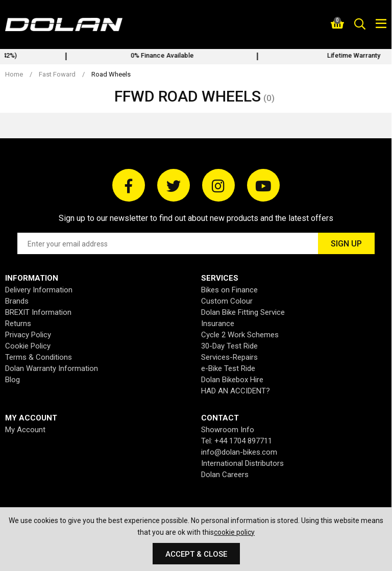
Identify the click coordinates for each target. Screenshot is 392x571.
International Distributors (242, 463)
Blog (13, 380)
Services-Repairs (229, 357)
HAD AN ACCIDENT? (236, 391)
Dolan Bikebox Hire (232, 380)
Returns (18, 324)
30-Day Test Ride (229, 346)
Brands (17, 301)
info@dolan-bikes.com (239, 452)
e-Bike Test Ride (228, 368)
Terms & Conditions (39, 357)
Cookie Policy (28, 346)
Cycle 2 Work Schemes (240, 335)
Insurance (218, 324)
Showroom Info (228, 430)
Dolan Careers (225, 475)
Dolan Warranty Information (52, 368)
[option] (287, 57)
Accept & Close (196, 554)
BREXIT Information (38, 312)
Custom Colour (227, 301)
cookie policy (234, 532)
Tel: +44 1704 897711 (237, 441)
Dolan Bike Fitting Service (243, 312)
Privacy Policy (28, 335)
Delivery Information (39, 290)
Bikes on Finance (229, 290)
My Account (25, 430)
